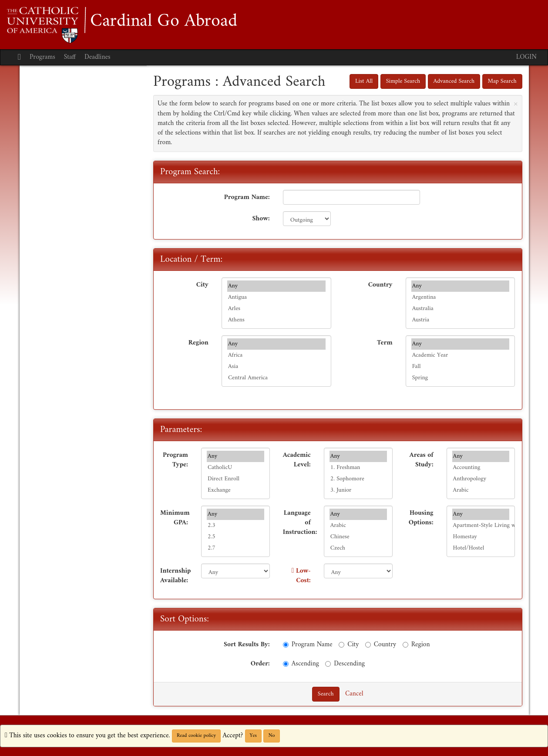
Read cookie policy (196, 736)
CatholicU (235, 468)
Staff (70, 57)
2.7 (235, 548)
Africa (276, 355)
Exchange (235, 490)
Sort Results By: (247, 644)
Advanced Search (454, 81)
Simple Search (403, 81)
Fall (461, 367)
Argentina (461, 297)
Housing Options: (421, 518)
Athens (276, 320)
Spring (461, 378)
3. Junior (358, 490)
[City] (341, 645)
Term (385, 343)
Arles (276, 309)
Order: (260, 663)
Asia (276, 367)
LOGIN (526, 57)
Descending (345, 663)
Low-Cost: (303, 576)
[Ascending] (286, 664)
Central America (276, 378)
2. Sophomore (358, 479)
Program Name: (247, 197)
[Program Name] (286, 645)
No (271, 736)
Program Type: (175, 460)
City (202, 285)
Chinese (358, 537)
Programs (42, 57)
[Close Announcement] (516, 104)
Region (198, 343)
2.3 (235, 526)
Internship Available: (175, 575)
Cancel (354, 694)
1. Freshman (358, 468)
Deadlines (97, 57)
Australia (461, 309)
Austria (461, 320)
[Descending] (328, 664)
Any (276, 286)
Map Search (502, 81)
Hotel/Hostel (481, 548)
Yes (253, 736)
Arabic (481, 490)
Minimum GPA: (175, 518)
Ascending (301, 663)
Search (326, 694)
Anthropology (481, 479)
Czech (358, 548)
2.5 (235, 537)
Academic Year (461, 355)
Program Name (308, 644)
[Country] (368, 645)
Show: (261, 218)
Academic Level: (297, 460)
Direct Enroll (235, 479)
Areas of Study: (422, 460)
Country (380, 285)
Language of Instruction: (300, 522)
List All (364, 81)
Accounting (481, 468)
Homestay (481, 537)
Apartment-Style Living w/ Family (481, 526)
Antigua (276, 297)
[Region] (405, 645)
